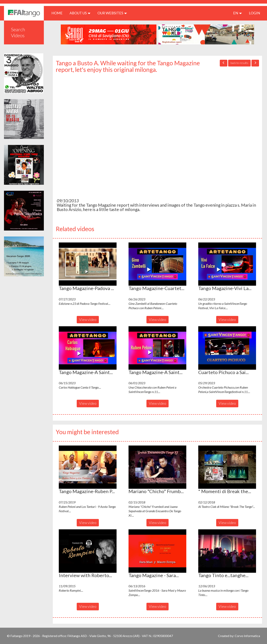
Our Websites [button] (112, 13)
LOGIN (254, 13)
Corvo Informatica (247, 636)
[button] (88, 264)
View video (88, 320)
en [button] (238, 13)
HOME (58, 13)
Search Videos (18, 32)
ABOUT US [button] (80, 13)
